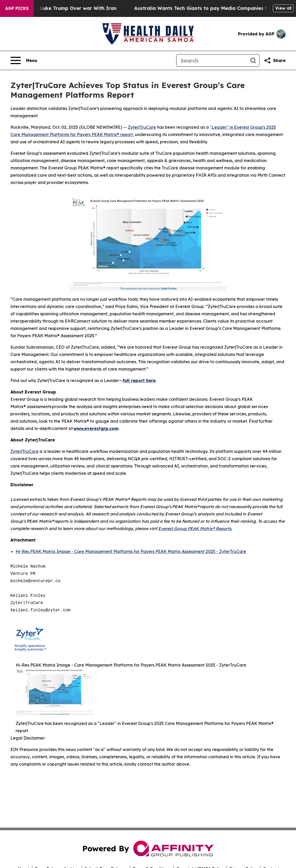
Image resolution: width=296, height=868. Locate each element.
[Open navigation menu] (24, 60)
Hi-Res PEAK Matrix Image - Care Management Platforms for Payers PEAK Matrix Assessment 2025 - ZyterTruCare (131, 551)
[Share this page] (275, 60)
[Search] (212, 60)
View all (283, 8)
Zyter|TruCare (142, 127)
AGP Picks (17, 8)
